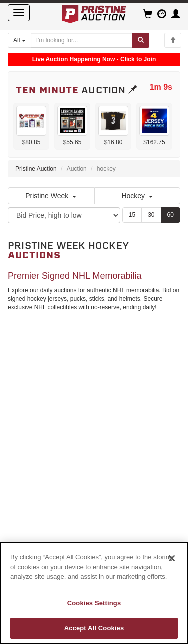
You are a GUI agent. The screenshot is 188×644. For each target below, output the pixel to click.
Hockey (137, 196)
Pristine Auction (36, 169)
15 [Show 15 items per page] (132, 215)
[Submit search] (141, 40)
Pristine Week (51, 196)
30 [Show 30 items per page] (151, 215)
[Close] (172, 558)
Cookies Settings (94, 603)
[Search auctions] (82, 40)
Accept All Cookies (94, 628)
